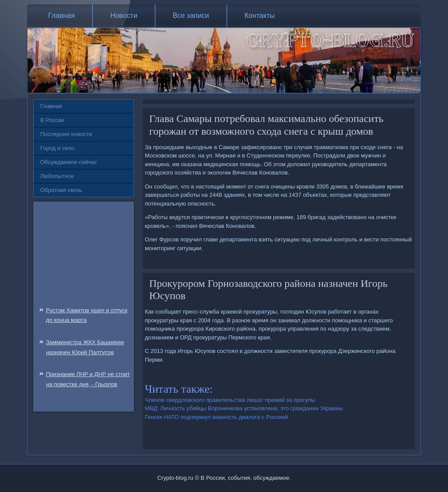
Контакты (260, 16)
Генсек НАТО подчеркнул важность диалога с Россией (216, 417)
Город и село (57, 148)
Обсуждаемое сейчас (69, 162)
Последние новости (66, 134)
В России (52, 120)
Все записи (191, 16)
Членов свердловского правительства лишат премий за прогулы (230, 400)
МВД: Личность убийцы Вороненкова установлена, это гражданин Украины (244, 408)
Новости (124, 16)
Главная (61, 16)
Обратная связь (61, 190)
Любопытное (57, 176)
